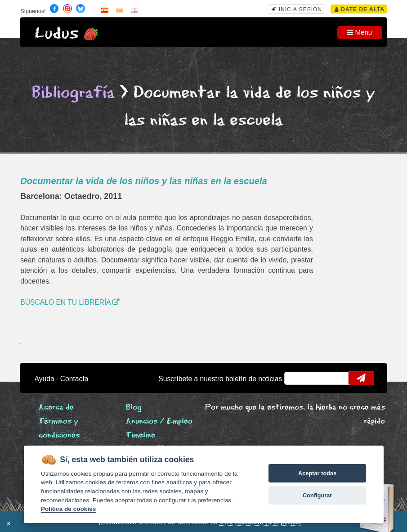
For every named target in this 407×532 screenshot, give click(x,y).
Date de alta (360, 9)
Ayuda (45, 379)
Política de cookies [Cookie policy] (68, 509)
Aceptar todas (317, 473)
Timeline (141, 435)
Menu (360, 32)
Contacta (74, 379)
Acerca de (56, 408)
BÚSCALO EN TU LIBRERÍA (70, 302)
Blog (134, 408)
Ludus (57, 34)
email (297, 378)
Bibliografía (73, 93)
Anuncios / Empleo (159, 422)
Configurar (317, 495)
